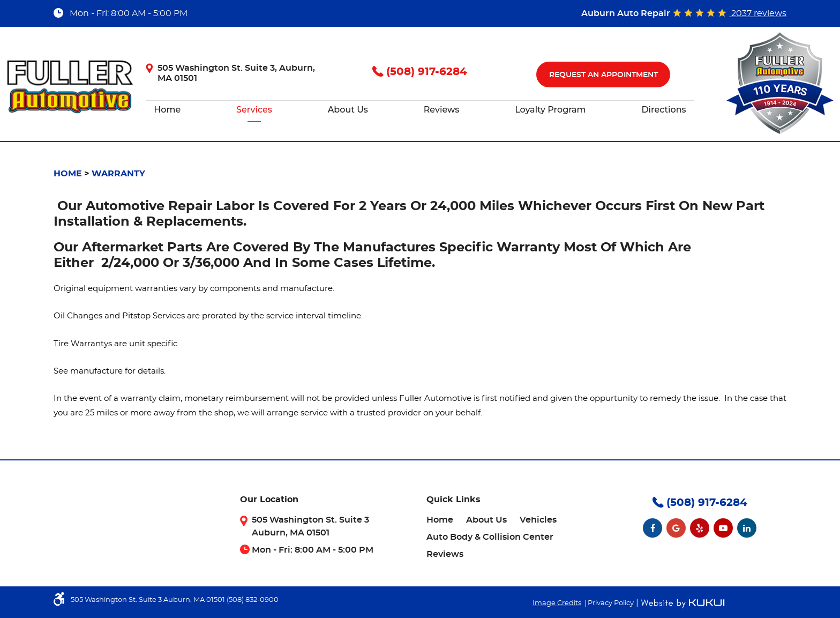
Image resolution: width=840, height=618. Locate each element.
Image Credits (557, 603)
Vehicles (538, 520)
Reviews (442, 110)
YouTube (723, 528)
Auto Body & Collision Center (490, 537)
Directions (663, 110)
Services (254, 110)
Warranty (118, 174)
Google (676, 528)
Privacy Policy (611, 603)
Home (167, 110)
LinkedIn (747, 528)
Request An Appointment (603, 75)
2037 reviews (758, 13)
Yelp (700, 528)
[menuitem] (167, 110)
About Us (348, 110)
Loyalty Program (550, 110)
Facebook (652, 528)
